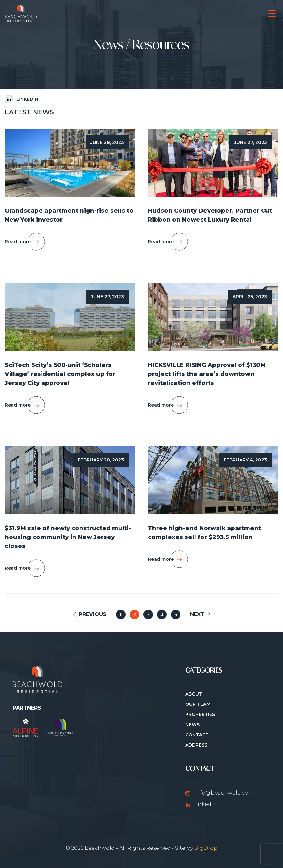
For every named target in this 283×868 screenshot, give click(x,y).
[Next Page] (200, 614)
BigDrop (206, 848)
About (194, 694)
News (192, 725)
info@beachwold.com (219, 793)
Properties (200, 714)
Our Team (198, 704)
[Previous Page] (90, 614)
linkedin (201, 804)
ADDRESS (196, 745)
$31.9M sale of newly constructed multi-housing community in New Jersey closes (68, 537)
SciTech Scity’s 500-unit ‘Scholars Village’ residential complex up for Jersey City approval (60, 374)
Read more (18, 242)
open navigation (272, 11)
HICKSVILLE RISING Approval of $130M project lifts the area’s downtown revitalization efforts (207, 374)
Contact (197, 735)
